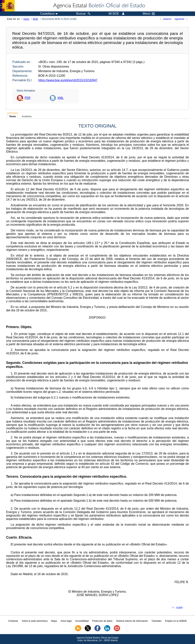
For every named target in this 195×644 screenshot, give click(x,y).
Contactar (13, 621)
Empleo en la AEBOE (176, 621)
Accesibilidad (82, 621)
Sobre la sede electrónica (35, 621)
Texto (12, 116)
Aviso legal (66, 621)
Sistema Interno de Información (132, 621)
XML (60, 98)
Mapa (54, 621)
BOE (36, 19)
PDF (28, 98)
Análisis (27, 116)
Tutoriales (157, 621)
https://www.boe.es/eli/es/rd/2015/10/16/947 (68, 80)
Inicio (26, 19)
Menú (149, 14)
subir (179, 608)
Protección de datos (102, 621)
